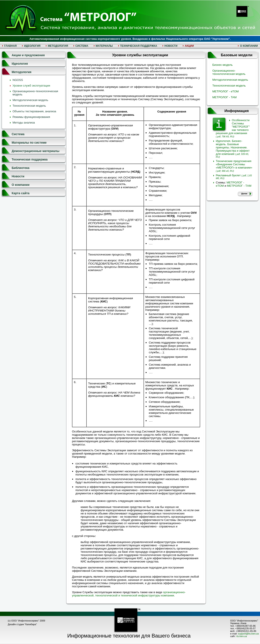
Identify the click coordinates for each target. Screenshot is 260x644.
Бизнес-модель (223, 65)
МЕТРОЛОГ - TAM (225, 97)
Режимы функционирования (31, 117)
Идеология (20, 64)
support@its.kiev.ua (248, 634)
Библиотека (21, 168)
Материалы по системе (29, 143)
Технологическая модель (29, 106)
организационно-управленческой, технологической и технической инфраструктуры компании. (129, 594)
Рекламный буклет (234, 177)
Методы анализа (24, 123)
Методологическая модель (30, 100)
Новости (18, 176)
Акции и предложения (28, 55)
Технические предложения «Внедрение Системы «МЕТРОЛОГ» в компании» (234, 166)
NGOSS (18, 80)
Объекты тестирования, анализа (34, 111)
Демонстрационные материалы (36, 151)
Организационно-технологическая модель (229, 72)
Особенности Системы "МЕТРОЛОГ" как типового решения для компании (233, 128)
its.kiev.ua (242, 636)
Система (18, 134)
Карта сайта (21, 193)
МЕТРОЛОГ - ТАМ (239, 186)
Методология (22, 72)
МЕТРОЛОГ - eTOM (226, 91)
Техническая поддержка (30, 159)
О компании (21, 185)
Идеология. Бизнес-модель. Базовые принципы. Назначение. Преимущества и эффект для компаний (233, 149)
